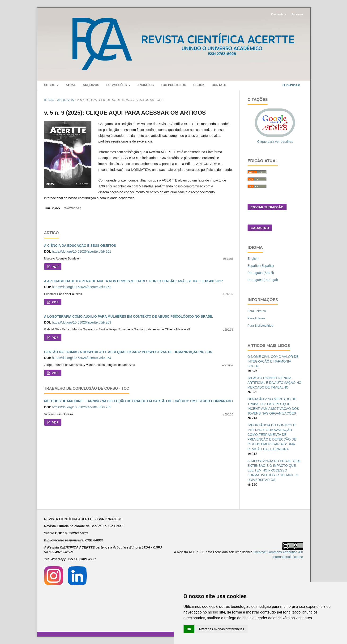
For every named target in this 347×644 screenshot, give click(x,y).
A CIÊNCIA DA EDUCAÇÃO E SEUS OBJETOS (80, 246)
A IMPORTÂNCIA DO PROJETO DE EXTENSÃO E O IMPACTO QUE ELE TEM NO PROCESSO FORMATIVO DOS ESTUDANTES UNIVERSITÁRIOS (274, 470)
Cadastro (278, 14)
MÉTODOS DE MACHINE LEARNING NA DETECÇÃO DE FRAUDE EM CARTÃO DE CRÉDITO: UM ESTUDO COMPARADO (139, 401)
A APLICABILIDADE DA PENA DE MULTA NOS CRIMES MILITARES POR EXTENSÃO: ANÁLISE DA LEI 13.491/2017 (134, 281)
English (253, 259)
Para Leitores (257, 311)
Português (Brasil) (261, 273)
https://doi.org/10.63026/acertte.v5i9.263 (82, 322)
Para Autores (256, 318)
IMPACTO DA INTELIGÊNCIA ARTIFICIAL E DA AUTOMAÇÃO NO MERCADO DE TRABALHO (274, 383)
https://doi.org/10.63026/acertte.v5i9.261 (82, 251)
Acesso (297, 14)
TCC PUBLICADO (174, 85)
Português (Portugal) (263, 280)
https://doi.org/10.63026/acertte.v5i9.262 (82, 287)
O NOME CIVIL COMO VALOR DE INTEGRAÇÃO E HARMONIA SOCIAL (273, 361)
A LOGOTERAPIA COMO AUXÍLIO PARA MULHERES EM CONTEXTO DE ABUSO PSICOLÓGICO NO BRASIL (129, 316)
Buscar (291, 85)
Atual (71, 85)
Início (49, 100)
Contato (219, 85)
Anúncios (145, 85)
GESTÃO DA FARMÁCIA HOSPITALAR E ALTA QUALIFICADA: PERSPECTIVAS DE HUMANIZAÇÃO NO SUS (128, 352)
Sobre (50, 85)
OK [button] (189, 629)
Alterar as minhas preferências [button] (221, 629)
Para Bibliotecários (260, 326)
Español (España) (261, 266)
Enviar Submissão (267, 207)
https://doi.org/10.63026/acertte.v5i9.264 (82, 358)
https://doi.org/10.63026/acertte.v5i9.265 (82, 407)
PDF (54, 267)
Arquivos (91, 85)
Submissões (117, 85)
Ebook (199, 85)
